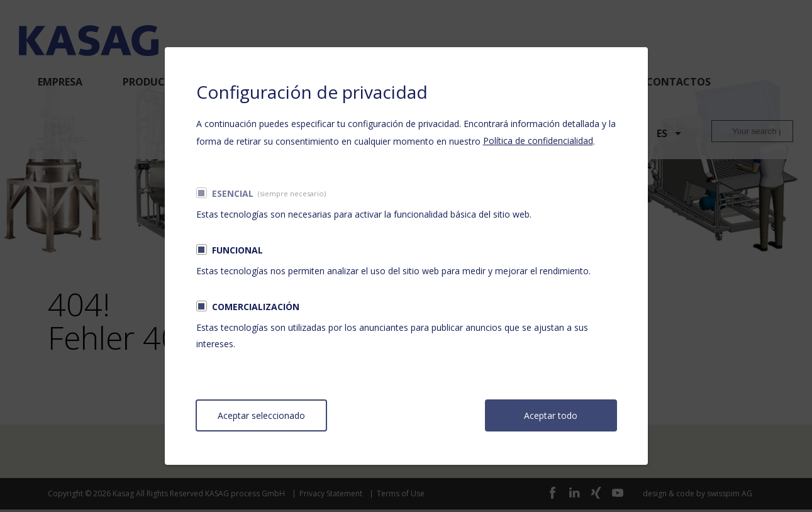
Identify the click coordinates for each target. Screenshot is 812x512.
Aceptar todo (551, 415)
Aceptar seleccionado (261, 415)
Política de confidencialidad (538, 141)
